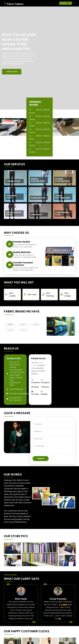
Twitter (35, 387)
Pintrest (45, 387)
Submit (41, 458)
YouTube (35, 393)
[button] (12, 72)
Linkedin (44, 393)
